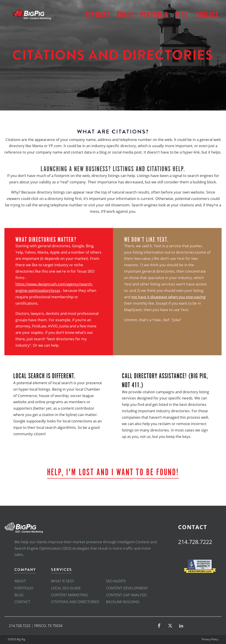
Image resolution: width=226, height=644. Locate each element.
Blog (182, 14)
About (125, 14)
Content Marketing (69, 595)
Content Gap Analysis (126, 595)
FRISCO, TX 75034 (48, 626)
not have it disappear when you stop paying (168, 297)
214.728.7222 (195, 542)
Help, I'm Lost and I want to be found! (113, 471)
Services (97, 14)
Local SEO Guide (66, 588)
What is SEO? (62, 581)
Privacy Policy (210, 639)
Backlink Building (123, 602)
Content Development (127, 588)
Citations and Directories (75, 602)
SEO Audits (116, 581)
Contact (207, 14)
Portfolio (154, 14)
